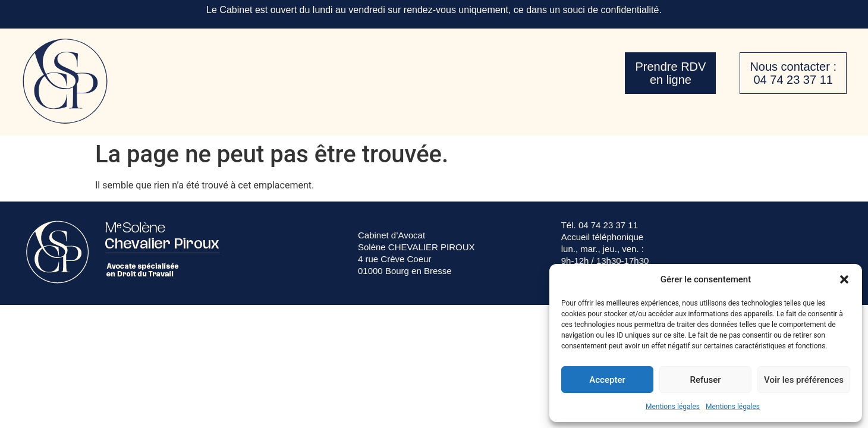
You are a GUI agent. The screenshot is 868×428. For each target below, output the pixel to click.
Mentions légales (673, 407)
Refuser (705, 380)
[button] (844, 279)
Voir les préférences (804, 380)
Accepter (607, 380)
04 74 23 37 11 (608, 225)
